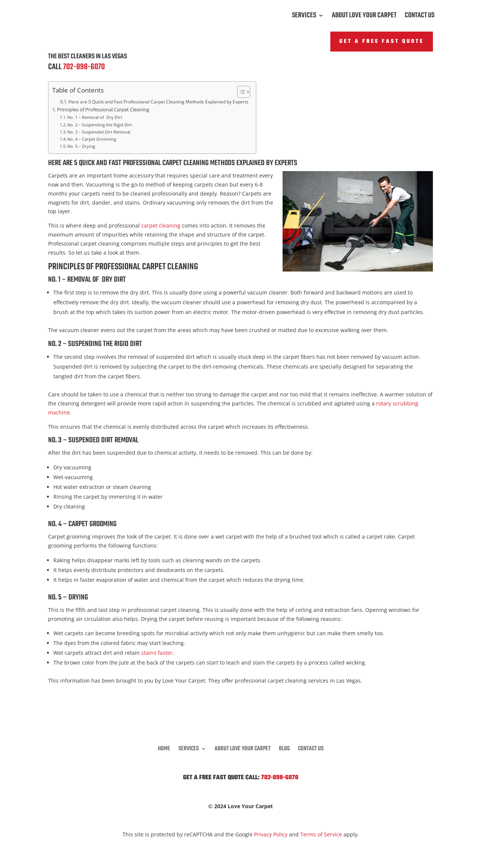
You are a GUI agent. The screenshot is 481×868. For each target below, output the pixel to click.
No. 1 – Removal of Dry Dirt (95, 117)
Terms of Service (321, 834)
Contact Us (420, 17)
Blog (284, 748)
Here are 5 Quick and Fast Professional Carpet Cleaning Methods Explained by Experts (158, 102)
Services (304, 17)
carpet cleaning (161, 225)
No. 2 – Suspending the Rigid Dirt (100, 125)
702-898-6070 (84, 67)
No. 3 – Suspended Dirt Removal (99, 132)
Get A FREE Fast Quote (382, 42)
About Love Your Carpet (364, 17)
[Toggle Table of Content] (240, 92)
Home (164, 748)
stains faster (157, 653)
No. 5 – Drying (81, 146)
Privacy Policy (271, 834)
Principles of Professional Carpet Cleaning (103, 110)
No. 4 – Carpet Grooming (92, 139)
